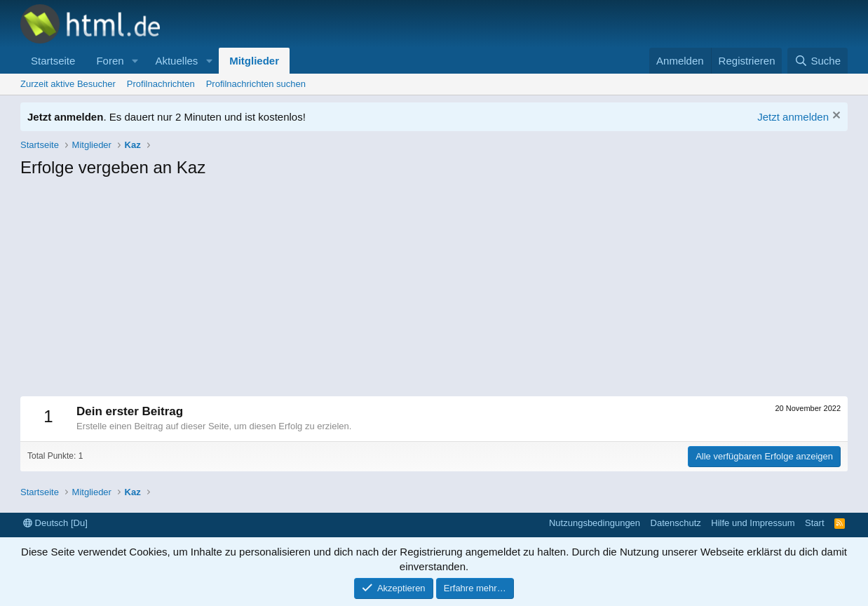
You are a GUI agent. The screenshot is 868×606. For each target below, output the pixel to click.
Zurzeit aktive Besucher (68, 84)
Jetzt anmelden (793, 117)
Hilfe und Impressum (753, 523)
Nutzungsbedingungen (595, 523)
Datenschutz (676, 523)
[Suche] (818, 61)
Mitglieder (254, 61)
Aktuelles (176, 61)
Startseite (53, 61)
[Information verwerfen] (835, 117)
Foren (110, 61)
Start (814, 523)
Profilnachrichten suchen (256, 84)
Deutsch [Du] (55, 523)
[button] (135, 61)
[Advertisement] (434, 291)
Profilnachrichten (161, 84)
